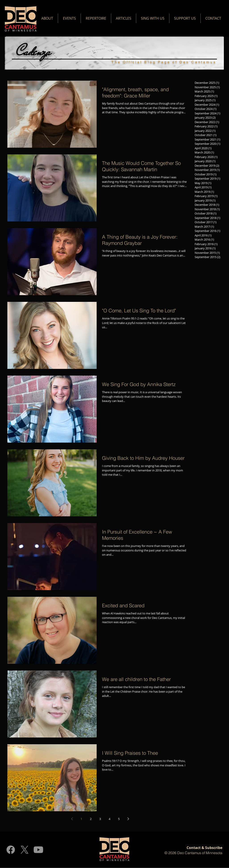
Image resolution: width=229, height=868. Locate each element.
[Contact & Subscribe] (204, 848)
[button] (47, 18)
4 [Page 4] (109, 819)
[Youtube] (38, 850)
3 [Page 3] (100, 819)
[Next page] (128, 819)
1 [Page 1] (81, 819)
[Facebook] (11, 850)
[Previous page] (72, 819)
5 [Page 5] (119, 819)
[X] (25, 850)
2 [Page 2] (91, 819)
